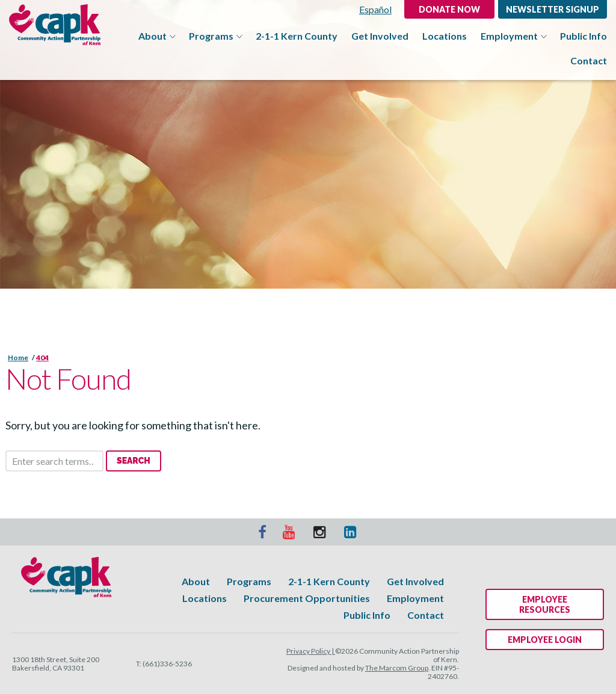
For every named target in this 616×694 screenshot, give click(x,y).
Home (18, 358)
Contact (589, 61)
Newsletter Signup (553, 9)
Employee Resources (545, 604)
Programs (215, 36)
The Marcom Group (397, 668)
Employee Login (545, 640)
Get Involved (380, 36)
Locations (445, 36)
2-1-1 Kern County (297, 36)
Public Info (584, 36)
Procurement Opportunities (307, 598)
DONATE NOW (449, 9)
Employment (513, 36)
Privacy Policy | (311, 651)
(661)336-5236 (167, 664)
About (157, 36)
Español (375, 9)
